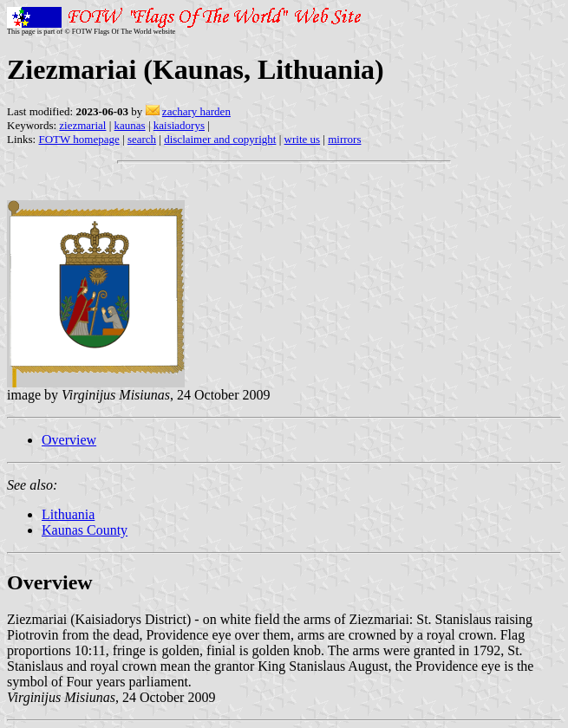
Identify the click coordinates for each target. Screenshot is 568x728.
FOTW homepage (78, 139)
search (142, 139)
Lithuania (68, 514)
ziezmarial (82, 125)
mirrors (344, 139)
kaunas (130, 125)
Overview (69, 440)
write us (303, 139)
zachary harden (196, 111)
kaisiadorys (179, 125)
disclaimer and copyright (220, 139)
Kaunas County (85, 530)
